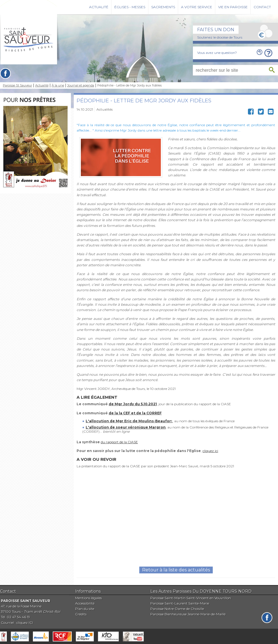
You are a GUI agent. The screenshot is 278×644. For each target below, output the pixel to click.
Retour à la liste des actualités (176, 570)
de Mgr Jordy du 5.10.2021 (133, 404)
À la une (58, 85)
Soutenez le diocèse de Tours (220, 37)
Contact (262, 7)
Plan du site (85, 609)
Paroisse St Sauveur (17, 85)
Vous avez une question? (217, 53)
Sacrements (163, 7)
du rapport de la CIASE (119, 442)
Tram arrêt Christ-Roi (42, 612)
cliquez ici (210, 451)
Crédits (81, 614)
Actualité (99, 7)
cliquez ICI (25, 623)
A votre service (197, 7)
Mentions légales (89, 598)
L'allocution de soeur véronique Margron (126, 427)
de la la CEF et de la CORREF (135, 413)
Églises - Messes (130, 7)
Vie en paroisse (233, 7)
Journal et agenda (81, 85)
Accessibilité (85, 603)
